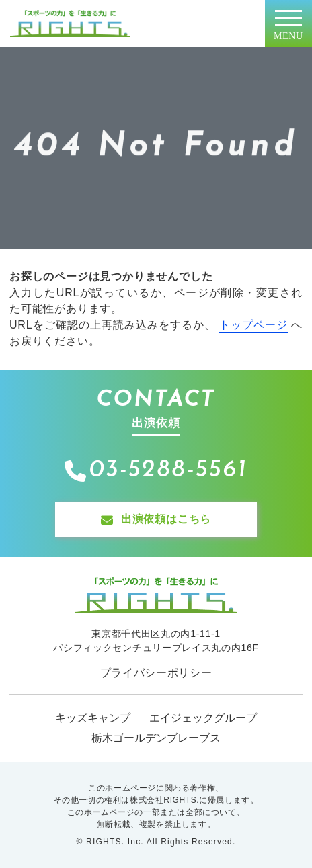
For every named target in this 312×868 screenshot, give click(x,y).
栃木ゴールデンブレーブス (156, 738)
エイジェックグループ (203, 718)
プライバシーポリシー (156, 673)
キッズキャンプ (93, 718)
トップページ (253, 325)
